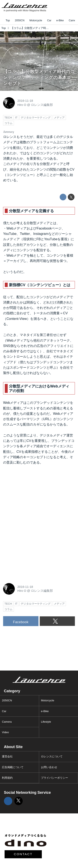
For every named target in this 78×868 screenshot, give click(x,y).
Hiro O (22, 105)
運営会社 (7, 756)
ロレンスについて (52, 756)
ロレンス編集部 (42, 105)
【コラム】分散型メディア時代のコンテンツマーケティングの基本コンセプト (39, 77)
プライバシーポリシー (54, 778)
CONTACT (23, 854)
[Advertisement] (34, 496)
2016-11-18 (25, 101)
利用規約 (7, 778)
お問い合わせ (49, 767)
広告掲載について (13, 767)
